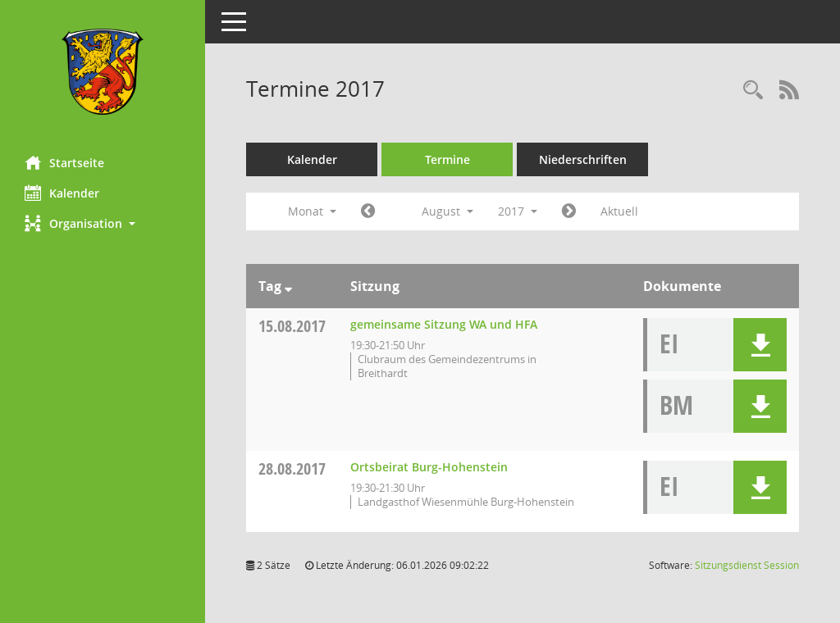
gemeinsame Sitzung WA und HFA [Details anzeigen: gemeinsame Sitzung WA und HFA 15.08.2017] (444, 324)
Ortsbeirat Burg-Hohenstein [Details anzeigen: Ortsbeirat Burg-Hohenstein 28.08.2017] (429, 467)
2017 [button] (518, 211)
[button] (103, 223)
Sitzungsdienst (747, 565)
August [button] (447, 211)
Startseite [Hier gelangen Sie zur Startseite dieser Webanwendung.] (64, 162)
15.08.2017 (292, 326)
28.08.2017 (292, 468)
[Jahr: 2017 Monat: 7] (368, 211)
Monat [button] (312, 211)
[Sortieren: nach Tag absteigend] (288, 286)
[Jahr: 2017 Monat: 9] (569, 211)
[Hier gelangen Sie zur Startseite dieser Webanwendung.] (103, 72)
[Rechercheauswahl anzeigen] (753, 91)
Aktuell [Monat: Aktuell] (619, 211)
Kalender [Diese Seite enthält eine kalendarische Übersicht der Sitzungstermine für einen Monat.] (62, 193)
